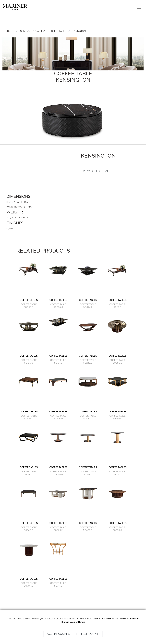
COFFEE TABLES (58, 31)
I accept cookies (58, 634)
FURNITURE (25, 31)
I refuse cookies (88, 634)
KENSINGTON (78, 31)
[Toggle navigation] (139, 7)
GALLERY (40, 31)
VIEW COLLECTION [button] (95, 171)
